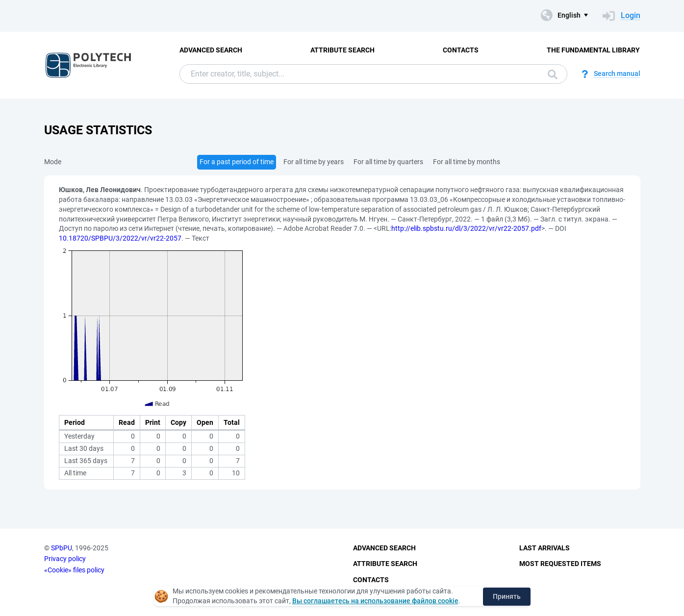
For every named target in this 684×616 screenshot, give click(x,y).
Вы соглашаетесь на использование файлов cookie (375, 601)
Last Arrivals (545, 548)
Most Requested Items (560, 564)
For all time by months (467, 162)
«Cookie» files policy (74, 570)
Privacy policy (65, 559)
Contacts (461, 50)
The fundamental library (593, 50)
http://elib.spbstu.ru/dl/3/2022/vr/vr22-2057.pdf (466, 228)
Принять (507, 596)
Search (553, 74)
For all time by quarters (388, 162)
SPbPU (62, 548)
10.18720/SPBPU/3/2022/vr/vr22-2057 (120, 238)
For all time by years (314, 162)
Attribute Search (342, 50)
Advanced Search (211, 50)
